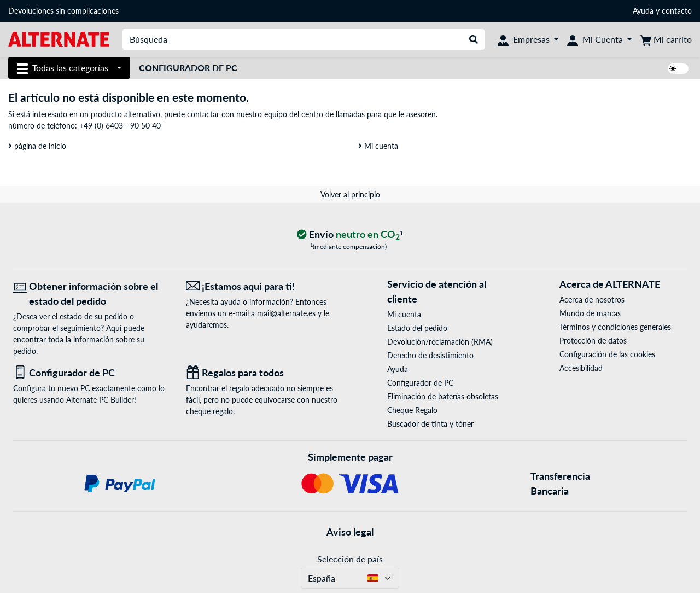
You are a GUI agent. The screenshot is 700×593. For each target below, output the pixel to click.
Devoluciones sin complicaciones (63, 11)
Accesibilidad (581, 368)
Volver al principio (350, 194)
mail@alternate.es (286, 313)
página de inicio (37, 146)
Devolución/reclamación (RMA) (440, 342)
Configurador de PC (188, 68)
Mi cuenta (378, 146)
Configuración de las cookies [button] (607, 354)
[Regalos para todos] (264, 373)
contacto (677, 11)
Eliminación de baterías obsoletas (443, 396)
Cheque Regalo (412, 410)
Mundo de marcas (590, 313)
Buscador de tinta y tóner (430, 424)
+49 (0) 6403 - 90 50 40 (120, 126)
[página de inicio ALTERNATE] (59, 39)
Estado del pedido (417, 328)
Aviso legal (350, 532)
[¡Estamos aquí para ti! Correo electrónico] (264, 286)
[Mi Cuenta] (599, 39)
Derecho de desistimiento (430, 355)
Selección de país (350, 559)
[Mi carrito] (666, 39)
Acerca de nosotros (592, 300)
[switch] (678, 69)
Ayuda (643, 11)
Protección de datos (593, 341)
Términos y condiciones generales (615, 327)
